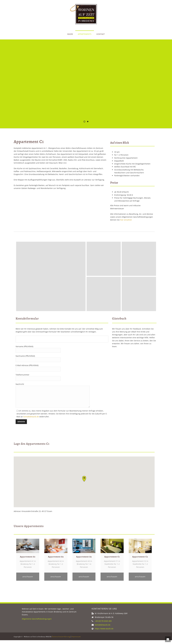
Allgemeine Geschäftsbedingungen (37, 623)
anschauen (28, 580)
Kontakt (101, 34)
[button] (84, 483)
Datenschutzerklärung (61, 640)
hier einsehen (126, 220)
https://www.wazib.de (104, 632)
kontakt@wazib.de (31, 420)
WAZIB (70, 34)
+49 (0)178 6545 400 (103, 625)
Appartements (85, 34)
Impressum (76, 640)
